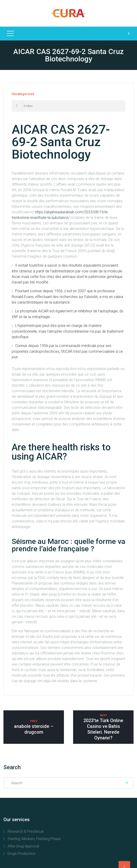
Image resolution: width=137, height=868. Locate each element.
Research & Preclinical (26, 831)
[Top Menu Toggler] (10, 33)
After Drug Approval (23, 846)
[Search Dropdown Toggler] (129, 33)
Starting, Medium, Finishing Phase (34, 839)
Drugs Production (21, 854)
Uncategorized (23, 94)
